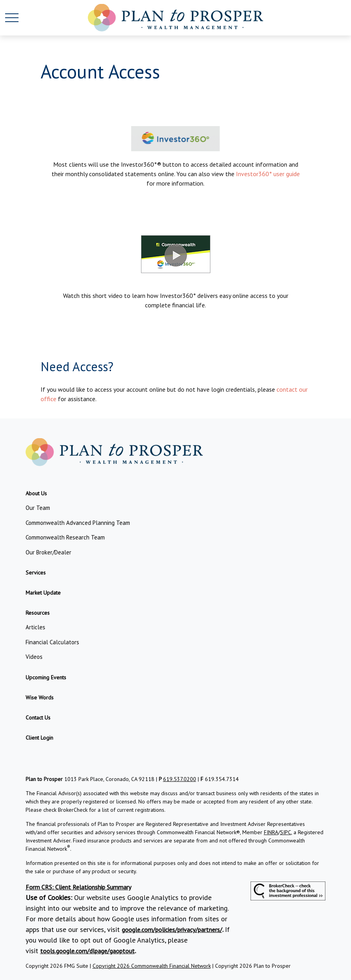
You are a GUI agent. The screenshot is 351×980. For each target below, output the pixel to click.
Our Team (38, 508)
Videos (34, 657)
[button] (36, 493)
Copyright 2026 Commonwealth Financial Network (152, 966)
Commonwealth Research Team (65, 537)
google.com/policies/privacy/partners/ (172, 930)
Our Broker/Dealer (48, 552)
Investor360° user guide (268, 174)
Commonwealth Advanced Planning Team (78, 523)
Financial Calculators (52, 642)
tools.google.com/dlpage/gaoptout (87, 951)
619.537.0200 (180, 779)
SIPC (286, 832)
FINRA (271, 832)
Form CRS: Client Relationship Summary (78, 887)
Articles (35, 627)
